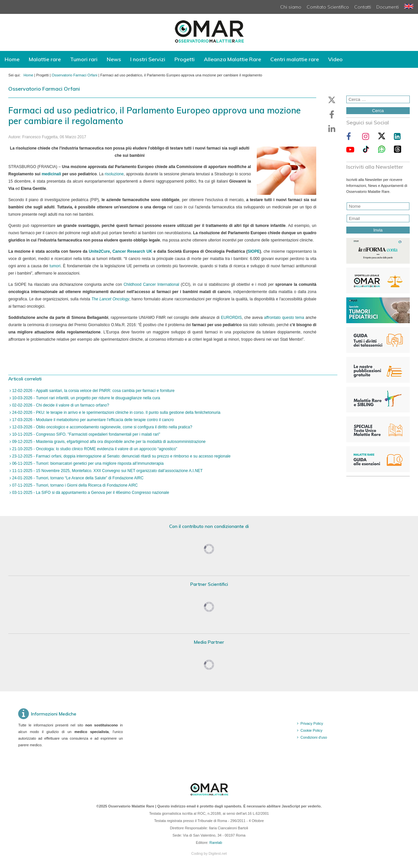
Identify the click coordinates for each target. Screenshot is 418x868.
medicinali (51, 174)
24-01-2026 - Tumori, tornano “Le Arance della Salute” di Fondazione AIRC (77, 478)
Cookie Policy (311, 730)
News (114, 59)
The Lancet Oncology (110, 299)
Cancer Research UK (132, 251)
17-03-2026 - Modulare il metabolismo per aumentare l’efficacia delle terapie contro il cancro (92, 420)
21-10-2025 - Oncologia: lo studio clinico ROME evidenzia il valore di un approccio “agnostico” (94, 449)
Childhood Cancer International (151, 284)
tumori (55, 266)
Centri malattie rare (295, 59)
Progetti (185, 59)
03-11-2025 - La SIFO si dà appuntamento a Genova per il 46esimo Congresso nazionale (90, 493)
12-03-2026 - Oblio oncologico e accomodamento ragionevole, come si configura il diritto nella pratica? (101, 427)
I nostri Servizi (148, 59)
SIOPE (254, 251)
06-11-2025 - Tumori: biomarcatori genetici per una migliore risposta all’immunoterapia (87, 463)
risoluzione (114, 174)
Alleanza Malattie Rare (232, 59)
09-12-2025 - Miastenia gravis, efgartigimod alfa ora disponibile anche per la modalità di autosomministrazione (108, 442)
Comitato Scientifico (328, 7)
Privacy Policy (312, 723)
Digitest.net (218, 853)
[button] (332, 100)
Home (12, 59)
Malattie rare (45, 59)
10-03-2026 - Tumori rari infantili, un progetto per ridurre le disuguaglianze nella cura (85, 398)
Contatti (363, 7)
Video (335, 59)
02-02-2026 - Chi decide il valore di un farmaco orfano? (60, 405)
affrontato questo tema (284, 318)
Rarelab (216, 843)
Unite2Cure (99, 251)
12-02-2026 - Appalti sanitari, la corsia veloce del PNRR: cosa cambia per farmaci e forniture (93, 391)
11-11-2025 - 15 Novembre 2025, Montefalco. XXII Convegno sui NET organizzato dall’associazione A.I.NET (107, 471)
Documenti (388, 7)
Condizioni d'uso (314, 737)
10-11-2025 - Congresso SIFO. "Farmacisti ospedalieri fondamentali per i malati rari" (85, 434)
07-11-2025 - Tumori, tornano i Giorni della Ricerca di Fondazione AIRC (74, 485)
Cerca (378, 111)
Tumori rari (84, 59)
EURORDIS (231, 318)
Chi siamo (291, 7)
